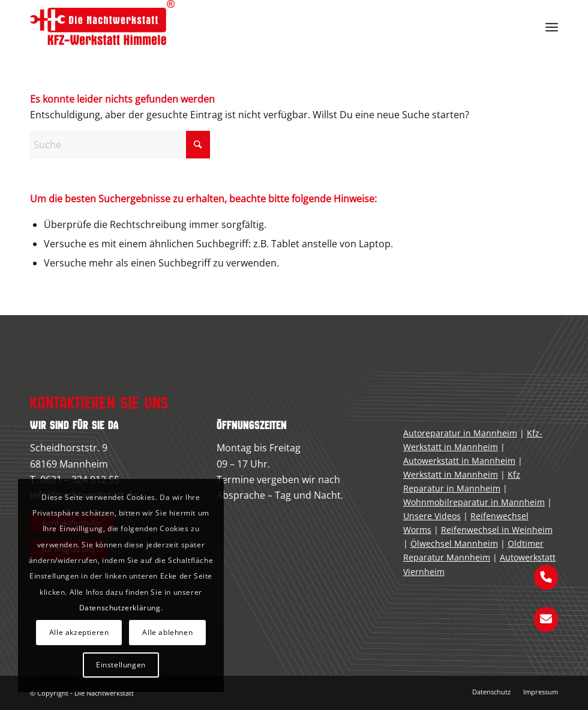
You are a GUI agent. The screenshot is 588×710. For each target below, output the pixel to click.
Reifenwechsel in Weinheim (497, 530)
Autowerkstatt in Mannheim (459, 461)
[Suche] (120, 145)
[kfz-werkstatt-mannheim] (102, 27)
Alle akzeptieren (79, 632)
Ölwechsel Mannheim (454, 543)
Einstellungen (121, 665)
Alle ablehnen (167, 632)
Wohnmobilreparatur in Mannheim (474, 502)
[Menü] (552, 27)
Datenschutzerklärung (120, 608)
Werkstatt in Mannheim (451, 474)
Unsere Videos (432, 516)
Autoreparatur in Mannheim (460, 433)
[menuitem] (552, 27)
